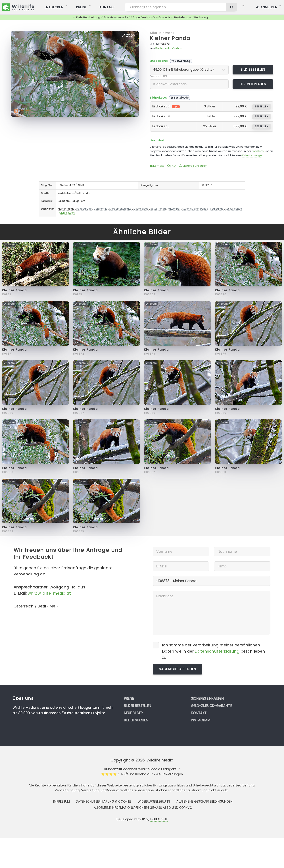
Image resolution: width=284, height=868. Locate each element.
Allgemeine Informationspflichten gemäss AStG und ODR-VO (143, 808)
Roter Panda (158, 209)
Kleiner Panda (170, 38)
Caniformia (101, 209)
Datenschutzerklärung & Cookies (104, 802)
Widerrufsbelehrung (154, 802)
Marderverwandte (120, 209)
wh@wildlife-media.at (49, 593)
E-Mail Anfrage (252, 155)
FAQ (172, 166)
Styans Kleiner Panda (195, 209)
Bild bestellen (253, 70)
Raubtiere (64, 201)
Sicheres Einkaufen (193, 166)
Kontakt (157, 166)
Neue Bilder (133, 713)
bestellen (262, 107)
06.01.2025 (207, 185)
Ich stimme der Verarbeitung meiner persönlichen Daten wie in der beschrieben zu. (213, 651)
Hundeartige (84, 209)
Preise (129, 699)
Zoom (129, 36)
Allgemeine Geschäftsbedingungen (204, 802)
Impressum (61, 802)
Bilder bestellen (137, 706)
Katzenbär (174, 209)
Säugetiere (79, 201)
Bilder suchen (136, 720)
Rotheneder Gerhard (169, 48)
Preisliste (258, 151)
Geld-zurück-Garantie (212, 706)
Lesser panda (234, 209)
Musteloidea (141, 209)
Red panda (217, 209)
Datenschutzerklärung (217, 651)
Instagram (201, 720)
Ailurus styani (162, 33)
